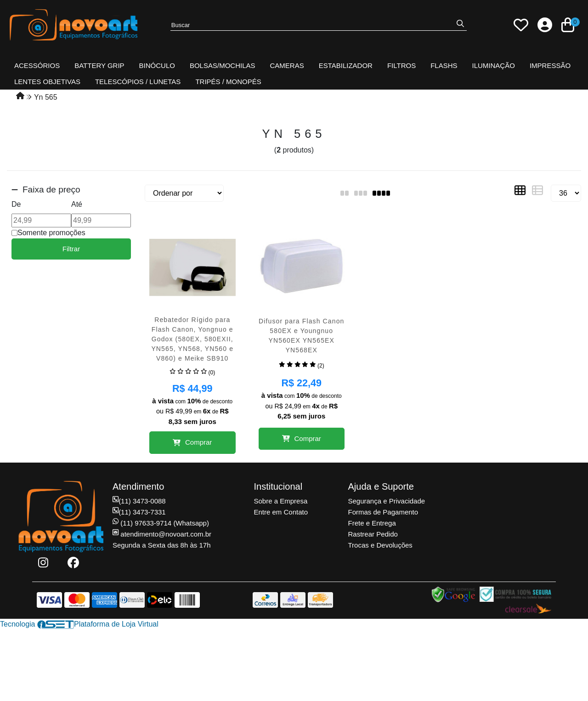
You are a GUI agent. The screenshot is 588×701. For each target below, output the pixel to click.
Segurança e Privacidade (387, 501)
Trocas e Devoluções (380, 545)
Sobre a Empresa (281, 501)
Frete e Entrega (372, 523)
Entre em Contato (281, 512)
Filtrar (71, 249)
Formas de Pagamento (383, 512)
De (16, 204)
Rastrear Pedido (373, 534)
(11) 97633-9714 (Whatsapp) (161, 523)
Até (77, 204)
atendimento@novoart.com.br (162, 534)
